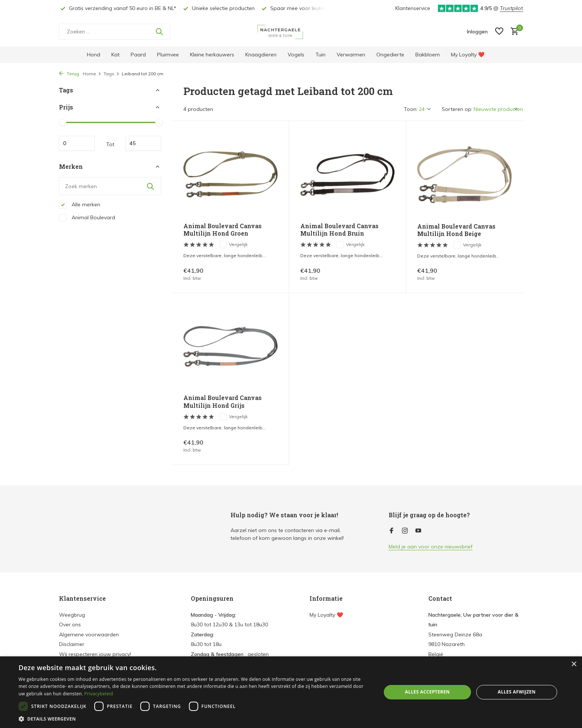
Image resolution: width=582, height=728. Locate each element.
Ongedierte (390, 55)
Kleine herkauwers (212, 55)
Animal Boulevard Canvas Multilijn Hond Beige (456, 230)
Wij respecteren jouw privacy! (95, 654)
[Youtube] (418, 531)
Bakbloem (428, 55)
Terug (69, 74)
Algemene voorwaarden (89, 634)
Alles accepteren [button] (427, 692)
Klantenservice (413, 8)
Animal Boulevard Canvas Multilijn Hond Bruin (339, 230)
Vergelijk (233, 245)
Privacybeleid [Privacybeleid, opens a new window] (99, 694)
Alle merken (80, 205)
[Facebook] (392, 531)
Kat (115, 55)
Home (92, 74)
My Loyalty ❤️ (468, 55)
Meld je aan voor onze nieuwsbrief (431, 547)
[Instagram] (405, 531)
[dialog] (291, 692)
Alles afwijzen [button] (517, 692)
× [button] (574, 664)
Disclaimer (72, 644)
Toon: (411, 109)
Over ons (70, 624)
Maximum (143, 143)
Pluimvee (168, 55)
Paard (138, 55)
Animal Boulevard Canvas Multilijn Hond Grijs (223, 402)
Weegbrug (72, 615)
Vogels (296, 55)
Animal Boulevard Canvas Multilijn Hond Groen (223, 230)
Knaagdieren (261, 55)
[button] (194, 719)
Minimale (77, 143)
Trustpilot (511, 8)
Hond (94, 55)
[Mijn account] (477, 32)
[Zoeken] (115, 32)
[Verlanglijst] (499, 32)
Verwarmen (351, 55)
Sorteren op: (457, 109)
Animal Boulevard (87, 218)
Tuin (321, 55)
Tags (112, 74)
